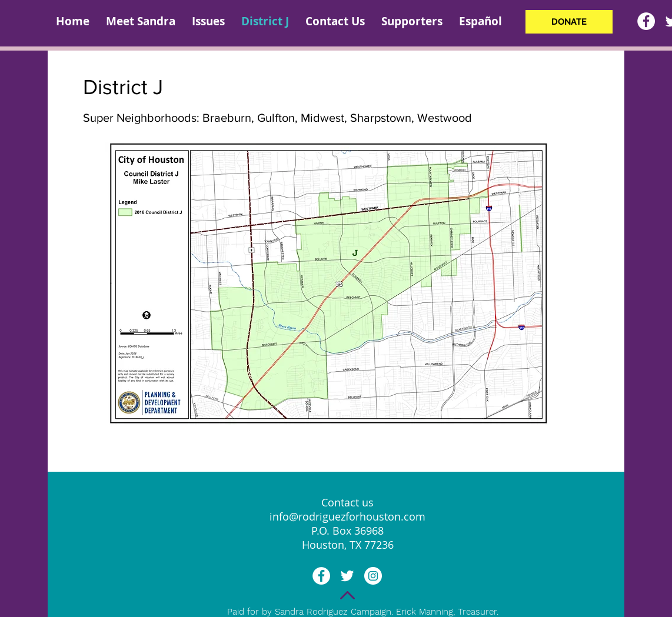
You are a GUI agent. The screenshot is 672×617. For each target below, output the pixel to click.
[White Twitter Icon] (347, 576)
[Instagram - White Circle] (373, 576)
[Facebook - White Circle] (646, 21)
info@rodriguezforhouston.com (347, 516)
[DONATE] (569, 22)
